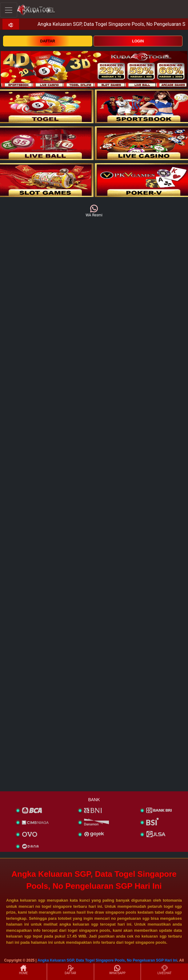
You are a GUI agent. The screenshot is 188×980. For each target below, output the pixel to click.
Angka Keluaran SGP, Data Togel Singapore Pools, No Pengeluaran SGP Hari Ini (107, 960)
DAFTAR (48, 41)
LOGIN (138, 41)
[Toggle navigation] (9, 10)
